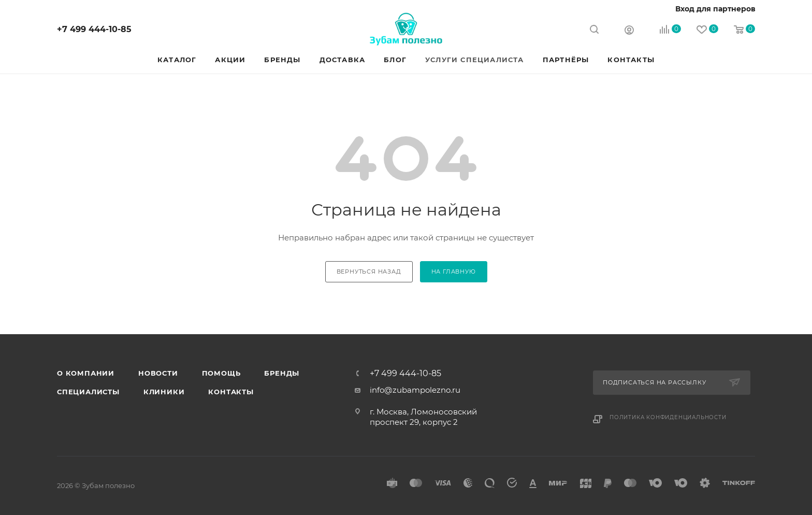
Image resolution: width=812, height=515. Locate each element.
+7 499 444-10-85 (94, 29)
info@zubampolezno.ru (415, 390)
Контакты (231, 392)
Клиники (164, 392)
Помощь (221, 373)
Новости (158, 373)
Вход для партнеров (715, 9)
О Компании (86, 373)
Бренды (282, 373)
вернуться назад (369, 271)
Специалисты (88, 392)
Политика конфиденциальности (668, 417)
